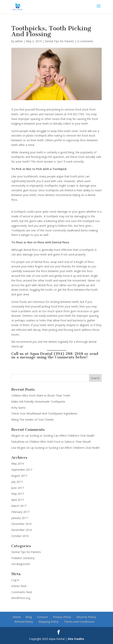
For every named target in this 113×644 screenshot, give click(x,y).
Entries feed (19, 586)
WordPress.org (21, 598)
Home (17, 617)
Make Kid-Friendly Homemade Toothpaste (38, 402)
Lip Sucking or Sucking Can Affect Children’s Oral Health (60, 436)
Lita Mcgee (18, 448)
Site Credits (76, 639)
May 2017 (18, 494)
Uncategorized (20, 564)
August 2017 (19, 476)
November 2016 (22, 530)
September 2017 (22, 470)
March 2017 (19, 506)
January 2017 (20, 518)
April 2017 (18, 500)
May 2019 (18, 464)
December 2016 (21, 524)
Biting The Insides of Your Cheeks (33, 420)
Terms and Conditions (79, 622)
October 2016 (20, 536)
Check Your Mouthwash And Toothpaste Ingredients (44, 413)
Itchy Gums (18, 408)
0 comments (85, 41)
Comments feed (22, 592)
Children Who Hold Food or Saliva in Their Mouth (60, 442)
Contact (42, 617)
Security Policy (86, 617)
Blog (29, 617)
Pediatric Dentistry (23, 558)
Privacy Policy (62, 617)
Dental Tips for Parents (59, 41)
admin (19, 41)
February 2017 (20, 512)
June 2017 (18, 488)
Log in (15, 580)
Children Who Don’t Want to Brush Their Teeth (41, 395)
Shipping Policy (48, 622)
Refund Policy (24, 622)
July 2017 (17, 482)
